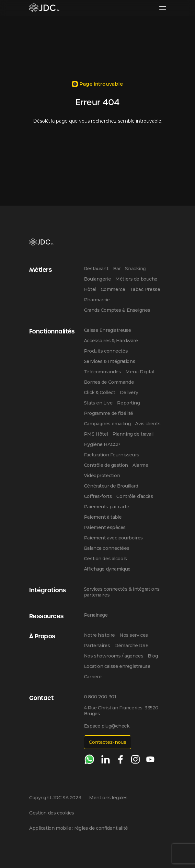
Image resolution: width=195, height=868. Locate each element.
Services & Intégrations (109, 361)
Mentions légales (108, 798)
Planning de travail (133, 434)
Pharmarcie (97, 300)
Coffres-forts (98, 496)
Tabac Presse (145, 289)
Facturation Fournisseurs (112, 455)
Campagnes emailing (107, 424)
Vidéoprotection (102, 476)
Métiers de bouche (136, 279)
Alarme (140, 465)
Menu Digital (140, 372)
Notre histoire (99, 635)
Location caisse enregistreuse (117, 666)
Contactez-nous (108, 742)
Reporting (128, 403)
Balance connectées (107, 548)
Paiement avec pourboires (113, 538)
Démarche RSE (131, 645)
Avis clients (148, 424)
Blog (153, 656)
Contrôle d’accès (135, 496)
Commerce (113, 289)
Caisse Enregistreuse (108, 330)
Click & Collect (100, 392)
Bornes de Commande (109, 382)
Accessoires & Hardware (111, 341)
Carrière (93, 677)
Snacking (135, 269)
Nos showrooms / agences (114, 656)
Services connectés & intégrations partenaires (122, 592)
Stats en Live (98, 403)
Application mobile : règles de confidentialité (79, 828)
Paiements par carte (107, 507)
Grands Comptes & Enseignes (117, 310)
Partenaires (97, 645)
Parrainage (96, 615)
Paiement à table (103, 517)
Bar (117, 269)
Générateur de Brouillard (111, 486)
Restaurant (96, 269)
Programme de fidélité (109, 413)
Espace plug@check (107, 726)
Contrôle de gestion (106, 465)
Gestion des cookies (52, 813)
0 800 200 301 (100, 697)
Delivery (129, 392)
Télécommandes (103, 372)
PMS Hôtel (96, 434)
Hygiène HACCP (102, 444)
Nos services (134, 635)
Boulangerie (97, 279)
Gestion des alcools (105, 559)
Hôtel (90, 289)
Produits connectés (106, 351)
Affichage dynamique (107, 569)
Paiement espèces (105, 527)
